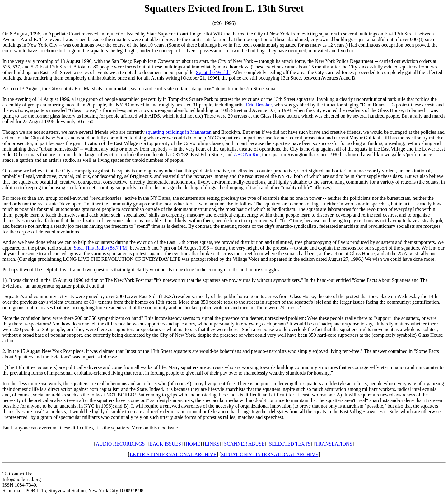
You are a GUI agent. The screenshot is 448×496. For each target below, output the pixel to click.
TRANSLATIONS (334, 444)
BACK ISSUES (165, 444)
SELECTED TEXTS (290, 444)
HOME (193, 444)
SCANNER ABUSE (244, 444)
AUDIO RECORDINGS (120, 444)
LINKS (212, 444)
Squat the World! (213, 72)
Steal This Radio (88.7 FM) (101, 248)
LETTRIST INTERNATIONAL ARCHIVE (173, 454)
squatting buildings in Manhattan (179, 132)
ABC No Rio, (247, 154)
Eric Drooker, (260, 105)
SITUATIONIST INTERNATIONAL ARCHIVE (270, 454)
